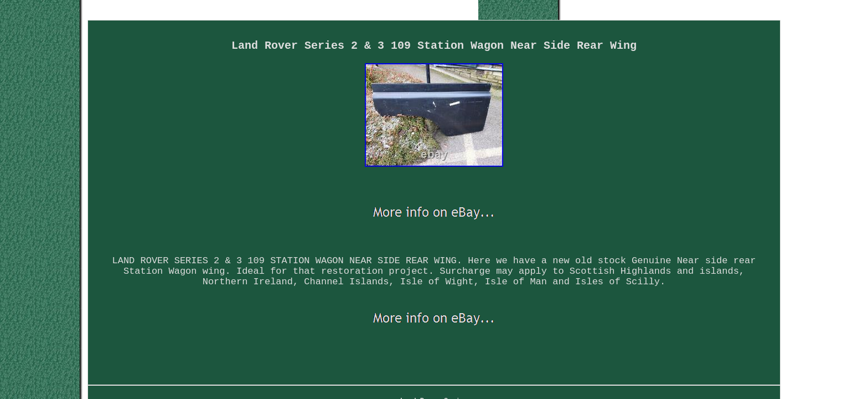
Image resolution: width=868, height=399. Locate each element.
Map (336, 345)
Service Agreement (588, 345)
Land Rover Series (273, 345)
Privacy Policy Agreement (484, 345)
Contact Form (389, 345)
